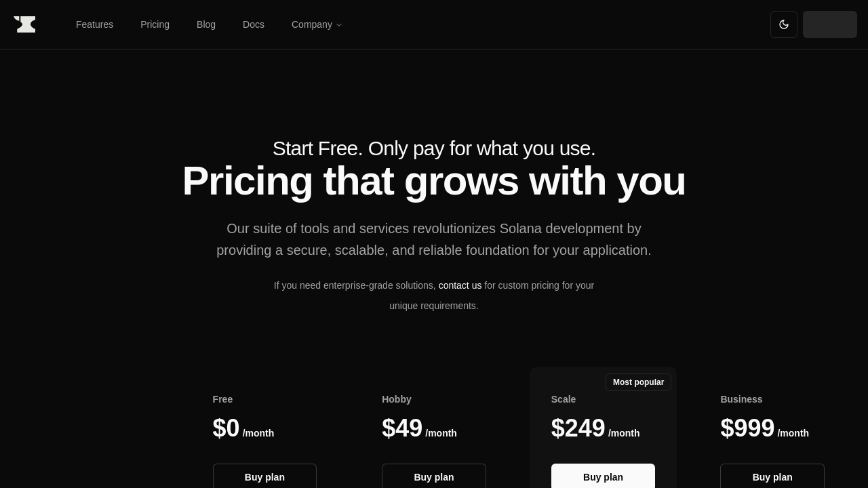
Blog (206, 24)
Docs (254, 24)
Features (95, 24)
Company (317, 24)
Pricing (155, 24)
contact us (460, 285)
